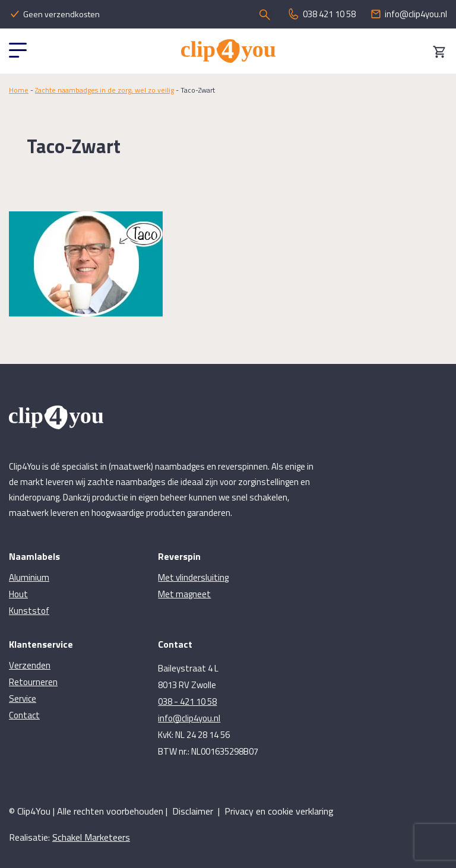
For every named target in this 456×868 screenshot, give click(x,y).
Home (19, 90)
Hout (18, 594)
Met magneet (184, 594)
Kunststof (29, 611)
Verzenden (30, 665)
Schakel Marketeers (91, 837)
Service (23, 698)
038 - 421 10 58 (187, 701)
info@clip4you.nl (189, 718)
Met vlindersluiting (193, 577)
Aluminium (29, 577)
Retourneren (33, 682)
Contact (24, 715)
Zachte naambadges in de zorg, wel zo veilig (104, 90)
